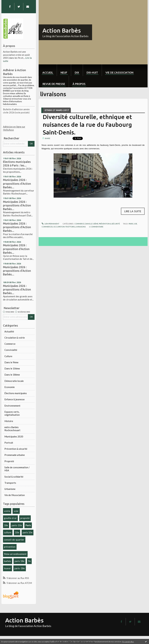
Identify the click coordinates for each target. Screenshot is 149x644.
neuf (64, 73)
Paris (28, 525)
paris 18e (20, 561)
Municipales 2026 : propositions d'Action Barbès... (17, 183)
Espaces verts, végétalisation (12, 413)
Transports (10, 483)
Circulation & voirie (15, 338)
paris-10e (17, 525)
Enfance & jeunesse (15, 399)
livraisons (80, 227)
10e (17, 532)
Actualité (9, 331)
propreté (25, 518)
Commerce (10, 344)
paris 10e (28, 532)
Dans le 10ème (12, 368)
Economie (10, 387)
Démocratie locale (14, 381)
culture (8, 532)
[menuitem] (48, 70)
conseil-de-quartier (14, 540)
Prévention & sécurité (16, 449)
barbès (7, 561)
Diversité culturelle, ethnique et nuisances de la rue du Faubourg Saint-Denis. (87, 125)
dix (77, 73)
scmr (16, 511)
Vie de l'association (119, 73)
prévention (10, 547)
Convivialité (11, 350)
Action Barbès (62, 30)
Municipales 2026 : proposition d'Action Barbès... (16, 249)
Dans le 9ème (11, 362)
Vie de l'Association (15, 495)
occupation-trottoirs (64, 227)
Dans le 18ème (12, 375)
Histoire (9, 421)
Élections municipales (16, 393)
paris (131, 224)
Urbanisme (10, 489)
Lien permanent (50, 224)
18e (6, 525)
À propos (79, 84)
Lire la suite (133, 211)
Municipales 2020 (14, 436)
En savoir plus (128, 642)
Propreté (9, 461)
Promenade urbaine (15, 455)
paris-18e (20, 568)
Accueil (48, 73)
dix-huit (92, 73)
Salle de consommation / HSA (17, 469)
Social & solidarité (14, 477)
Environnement (12, 406)
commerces (47, 227)
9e (29, 561)
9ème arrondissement (15, 554)
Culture (8, 356)
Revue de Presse (54, 84)
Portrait (9, 443)
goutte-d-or (10, 518)
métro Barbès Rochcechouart (12, 429)
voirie (7, 511)
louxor (7, 568)
